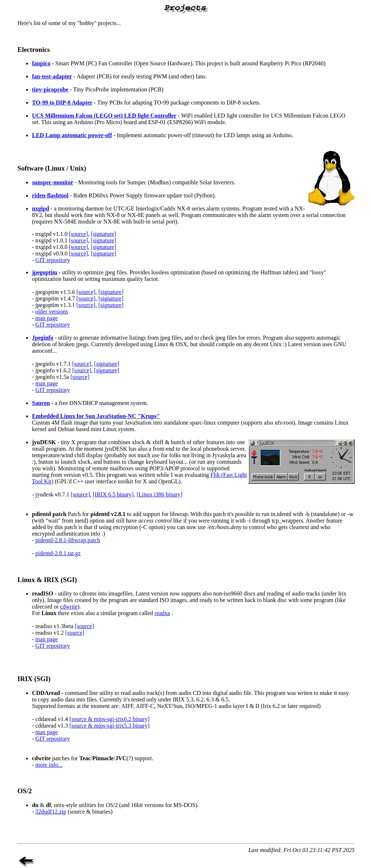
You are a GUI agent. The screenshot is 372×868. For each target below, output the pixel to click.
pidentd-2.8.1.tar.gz (58, 553)
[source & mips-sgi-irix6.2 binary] (109, 719)
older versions (52, 312)
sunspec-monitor (53, 182)
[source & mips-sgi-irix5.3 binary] (109, 726)
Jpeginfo (43, 338)
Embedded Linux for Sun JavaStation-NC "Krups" (96, 416)
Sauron (41, 403)
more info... (49, 765)
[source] (78, 234)
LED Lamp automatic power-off (72, 135)
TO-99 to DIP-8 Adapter (62, 103)
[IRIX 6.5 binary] (113, 494)
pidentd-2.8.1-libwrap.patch (68, 540)
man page (46, 318)
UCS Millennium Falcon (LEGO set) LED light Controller (104, 116)
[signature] (103, 234)
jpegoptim (45, 272)
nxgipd (41, 208)
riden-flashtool (50, 195)
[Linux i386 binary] (159, 494)
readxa (162, 613)
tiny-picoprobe (50, 89)
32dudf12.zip (51, 812)
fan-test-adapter (52, 76)
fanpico (41, 63)
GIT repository (52, 260)
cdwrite (69, 607)
